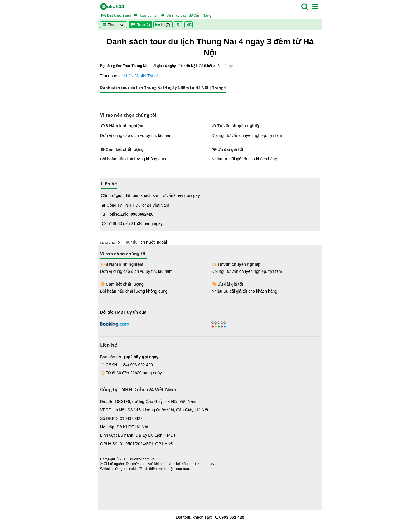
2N (131, 76)
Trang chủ (107, 242)
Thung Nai (113, 25)
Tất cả (153, 76)
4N (143, 76)
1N (125, 76)
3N (137, 76)
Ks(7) (163, 25)
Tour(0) (140, 25)
